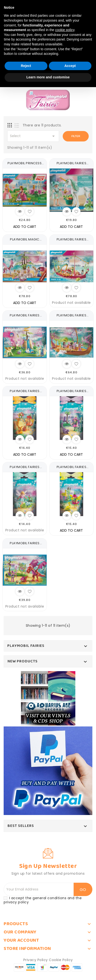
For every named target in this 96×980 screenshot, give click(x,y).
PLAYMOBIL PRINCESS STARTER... (25, 166)
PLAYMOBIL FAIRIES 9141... (25, 393)
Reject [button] (26, 66)
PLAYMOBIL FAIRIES (26, 646)
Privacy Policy (36, 960)
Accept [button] (70, 66)
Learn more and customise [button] (48, 77)
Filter (76, 136)
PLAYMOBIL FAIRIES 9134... (25, 546)
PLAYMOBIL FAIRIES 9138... (72, 469)
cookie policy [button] (65, 30)
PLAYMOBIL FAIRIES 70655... (72, 166)
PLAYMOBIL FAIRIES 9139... (25, 469)
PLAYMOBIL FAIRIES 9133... (72, 318)
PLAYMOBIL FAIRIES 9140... (72, 393)
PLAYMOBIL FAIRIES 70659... (72, 242)
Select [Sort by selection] (33, 136)
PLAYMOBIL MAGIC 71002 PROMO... (25, 242)
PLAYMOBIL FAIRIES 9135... (25, 318)
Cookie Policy (61, 960)
